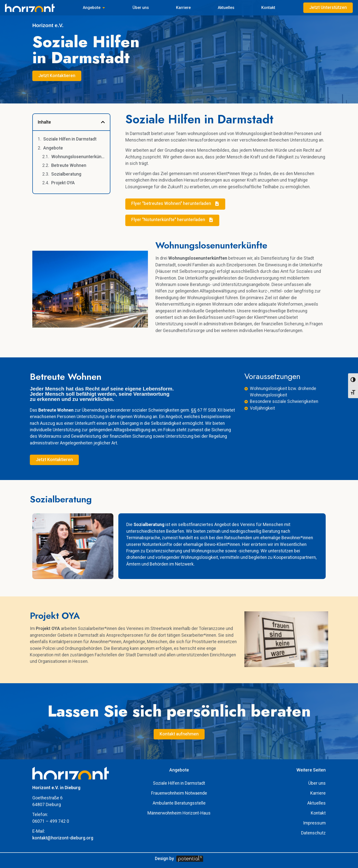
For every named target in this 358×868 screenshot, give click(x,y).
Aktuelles (316, 803)
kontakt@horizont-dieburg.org (63, 838)
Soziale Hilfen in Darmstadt (70, 139)
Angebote (53, 148)
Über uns (317, 783)
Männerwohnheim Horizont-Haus (179, 813)
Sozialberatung (66, 174)
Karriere (318, 793)
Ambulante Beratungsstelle (179, 803)
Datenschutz (313, 833)
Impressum (314, 823)
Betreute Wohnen (69, 165)
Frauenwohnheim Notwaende (179, 793)
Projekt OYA (63, 183)
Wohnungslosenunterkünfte (78, 157)
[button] (103, 122)
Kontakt (318, 813)
